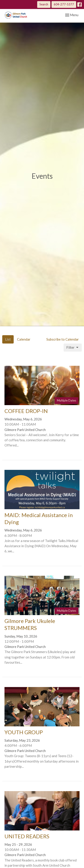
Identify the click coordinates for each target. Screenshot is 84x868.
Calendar (24, 339)
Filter (73, 348)
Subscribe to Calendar (63, 339)
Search (44, 4)
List (8, 339)
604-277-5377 (64, 4)
